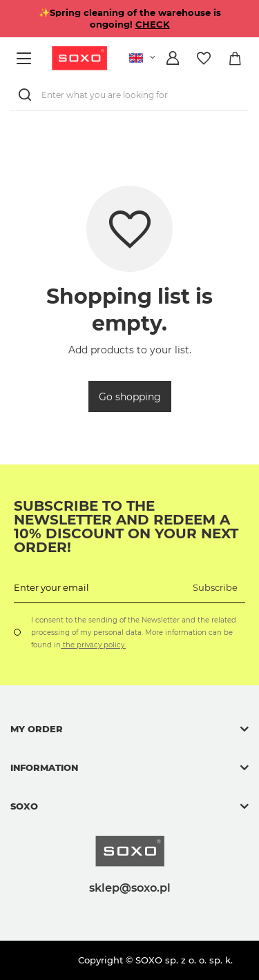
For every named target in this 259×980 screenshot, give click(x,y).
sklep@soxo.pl (130, 888)
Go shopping (130, 397)
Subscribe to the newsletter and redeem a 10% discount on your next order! (126, 527)
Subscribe (215, 587)
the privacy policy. (93, 645)
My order (37, 729)
